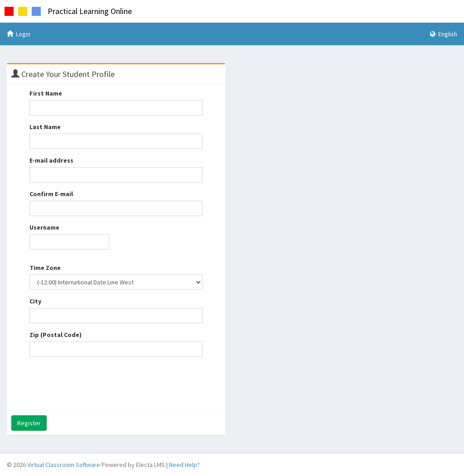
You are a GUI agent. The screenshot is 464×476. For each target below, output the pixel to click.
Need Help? (184, 465)
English (444, 34)
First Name (46, 93)
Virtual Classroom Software (64, 465)
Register (29, 423)
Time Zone (45, 268)
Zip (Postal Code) (56, 335)
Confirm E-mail (51, 194)
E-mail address (51, 160)
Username (44, 227)
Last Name (45, 127)
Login (19, 34)
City (35, 301)
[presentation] (98, 381)
